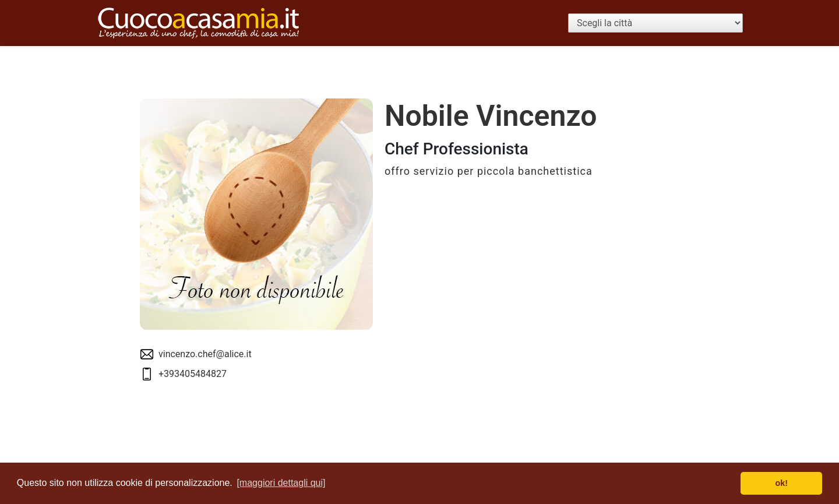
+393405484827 (193, 374)
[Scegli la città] (655, 23)
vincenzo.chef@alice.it (205, 354)
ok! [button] (781, 483)
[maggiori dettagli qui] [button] (281, 483)
